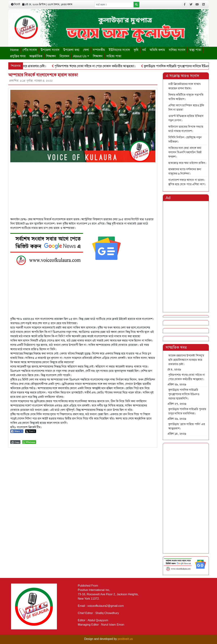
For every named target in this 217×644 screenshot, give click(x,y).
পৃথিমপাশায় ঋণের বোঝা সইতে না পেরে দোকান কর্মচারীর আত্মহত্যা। (95, 66)
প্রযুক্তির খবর (18, 56)
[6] (68, 248)
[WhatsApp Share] (29, 442)
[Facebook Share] (17, 431)
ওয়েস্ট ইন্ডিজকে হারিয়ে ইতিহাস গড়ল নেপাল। (186, 118)
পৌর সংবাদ (30, 50)
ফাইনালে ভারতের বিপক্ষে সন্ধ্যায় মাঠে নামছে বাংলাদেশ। (186, 129)
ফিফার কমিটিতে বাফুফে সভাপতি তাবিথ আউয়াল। (186, 97)
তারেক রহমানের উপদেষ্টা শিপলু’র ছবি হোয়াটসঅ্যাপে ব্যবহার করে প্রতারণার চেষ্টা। (186, 360)
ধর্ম (144, 50)
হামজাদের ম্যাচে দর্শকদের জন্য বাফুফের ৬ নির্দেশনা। (185, 171)
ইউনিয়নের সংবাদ (119, 50)
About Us (80, 56)
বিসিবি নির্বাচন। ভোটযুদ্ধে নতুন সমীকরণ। (185, 139)
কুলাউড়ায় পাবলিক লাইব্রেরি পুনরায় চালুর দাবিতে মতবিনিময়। (187, 411)
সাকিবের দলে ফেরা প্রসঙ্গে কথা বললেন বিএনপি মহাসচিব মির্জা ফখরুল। (185, 152)
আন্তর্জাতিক (36, 56)
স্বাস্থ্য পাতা (195, 50)
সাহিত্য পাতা (114, 56)
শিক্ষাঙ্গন (51, 56)
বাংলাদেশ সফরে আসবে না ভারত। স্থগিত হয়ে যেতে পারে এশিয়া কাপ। (187, 182)
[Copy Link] (15, 442)
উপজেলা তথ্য (71, 50)
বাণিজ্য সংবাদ (177, 50)
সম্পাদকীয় (99, 50)
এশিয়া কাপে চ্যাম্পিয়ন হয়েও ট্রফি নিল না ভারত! (186, 107)
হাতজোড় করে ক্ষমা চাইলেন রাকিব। (187, 163)
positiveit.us (125, 639)
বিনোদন (65, 56)
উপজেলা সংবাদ (50, 50)
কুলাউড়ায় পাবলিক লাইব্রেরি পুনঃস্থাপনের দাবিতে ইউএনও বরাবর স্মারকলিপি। (184, 394)
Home (14, 50)
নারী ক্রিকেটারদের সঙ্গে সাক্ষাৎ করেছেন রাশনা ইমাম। (185, 86)
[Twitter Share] (31, 431)
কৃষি (136, 50)
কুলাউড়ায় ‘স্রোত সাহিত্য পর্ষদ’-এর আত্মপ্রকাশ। (187, 426)
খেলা (86, 50)
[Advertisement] (83, 188)
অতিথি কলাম (157, 50)
